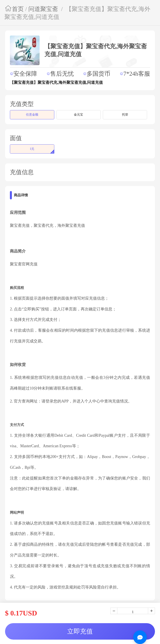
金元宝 (78, 115)
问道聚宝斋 (43, 9)
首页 (14, 9)
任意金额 (32, 115)
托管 (125, 115)
